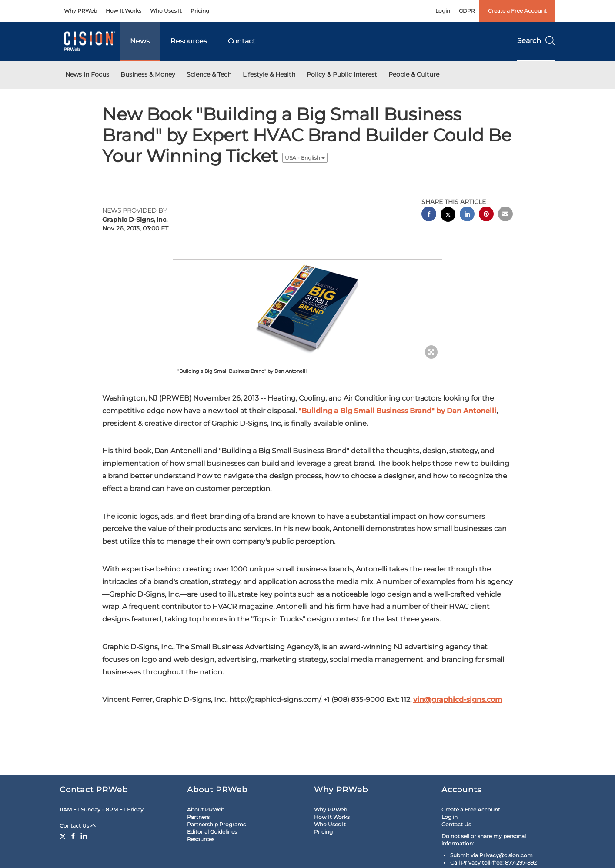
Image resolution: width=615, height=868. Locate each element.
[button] (307, 307)
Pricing (200, 11)
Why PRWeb (80, 11)
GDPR (467, 11)
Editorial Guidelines (212, 832)
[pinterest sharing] (486, 215)
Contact (242, 41)
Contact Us (78, 826)
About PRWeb (206, 810)
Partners (198, 817)
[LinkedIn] (84, 836)
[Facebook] (73, 836)
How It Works (124, 11)
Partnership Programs (216, 824)
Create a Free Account (517, 11)
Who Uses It (166, 11)
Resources (189, 41)
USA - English (305, 158)
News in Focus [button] (87, 74)
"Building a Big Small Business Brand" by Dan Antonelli (397, 411)
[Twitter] (64, 836)
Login (443, 11)
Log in (450, 817)
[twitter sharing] (448, 215)
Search (536, 41)
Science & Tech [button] (209, 74)
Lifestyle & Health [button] (269, 74)
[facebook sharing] (429, 215)
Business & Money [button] (148, 74)
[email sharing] (505, 215)
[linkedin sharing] (467, 215)
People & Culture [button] (414, 74)
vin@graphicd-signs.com (458, 699)
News (140, 41)
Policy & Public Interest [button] (342, 74)
